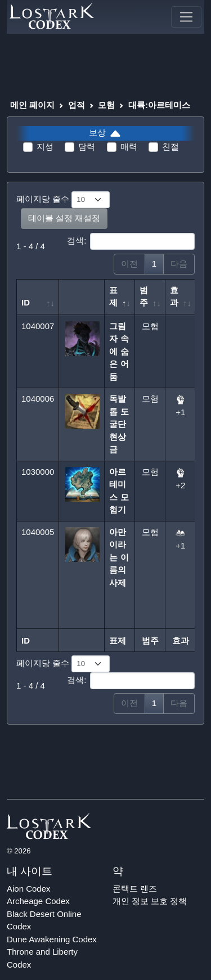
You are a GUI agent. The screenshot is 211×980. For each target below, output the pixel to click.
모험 (106, 105)
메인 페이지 (32, 105)
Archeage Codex (38, 901)
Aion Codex (29, 889)
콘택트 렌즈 (135, 889)
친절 (170, 147)
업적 (77, 105)
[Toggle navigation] (186, 17)
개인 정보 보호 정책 (150, 901)
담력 (87, 147)
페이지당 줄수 (63, 200)
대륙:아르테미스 (159, 105)
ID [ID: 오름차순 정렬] (26, 302)
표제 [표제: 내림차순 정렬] (113, 296)
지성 (45, 147)
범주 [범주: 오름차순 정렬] (144, 296)
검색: (131, 241)
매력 (129, 147)
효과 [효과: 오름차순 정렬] (174, 296)
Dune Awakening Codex (52, 939)
